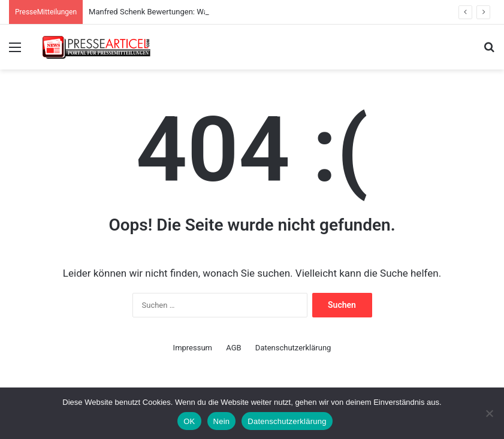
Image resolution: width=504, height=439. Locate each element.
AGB (233, 348)
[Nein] (489, 413)
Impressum (193, 348)
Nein (222, 421)
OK (189, 421)
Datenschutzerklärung (293, 348)
